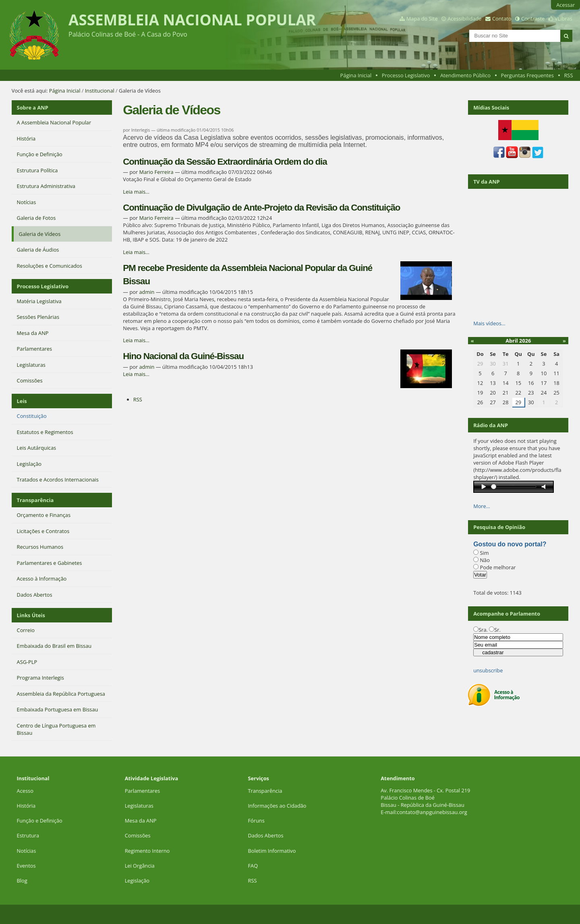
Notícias (27, 851)
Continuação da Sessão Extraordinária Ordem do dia (225, 162)
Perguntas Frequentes (527, 75)
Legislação (138, 881)
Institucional (100, 91)
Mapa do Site (422, 19)
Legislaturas (139, 806)
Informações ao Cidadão (277, 806)
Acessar (565, 5)
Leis (22, 401)
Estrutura (28, 835)
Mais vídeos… (489, 323)
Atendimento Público (465, 75)
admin (147, 292)
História (26, 806)
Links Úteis (31, 615)
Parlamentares (142, 791)
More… (482, 506)
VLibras (563, 19)
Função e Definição (40, 821)
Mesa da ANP (141, 821)
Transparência (35, 500)
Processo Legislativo (406, 75)
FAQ (253, 866)
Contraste (533, 19)
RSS (568, 75)
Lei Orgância (140, 866)
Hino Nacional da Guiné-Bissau (183, 356)
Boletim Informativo (272, 851)
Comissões (138, 835)
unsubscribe (488, 670)
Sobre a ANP (33, 107)
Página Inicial (356, 75)
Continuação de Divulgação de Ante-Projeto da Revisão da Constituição (261, 208)
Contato (502, 19)
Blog (22, 881)
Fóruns (256, 821)
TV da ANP (486, 182)
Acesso (25, 791)
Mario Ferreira (156, 172)
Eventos (26, 866)
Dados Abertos (265, 835)
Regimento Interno (147, 851)
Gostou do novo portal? (510, 544)
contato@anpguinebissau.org (432, 812)
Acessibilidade (464, 19)
